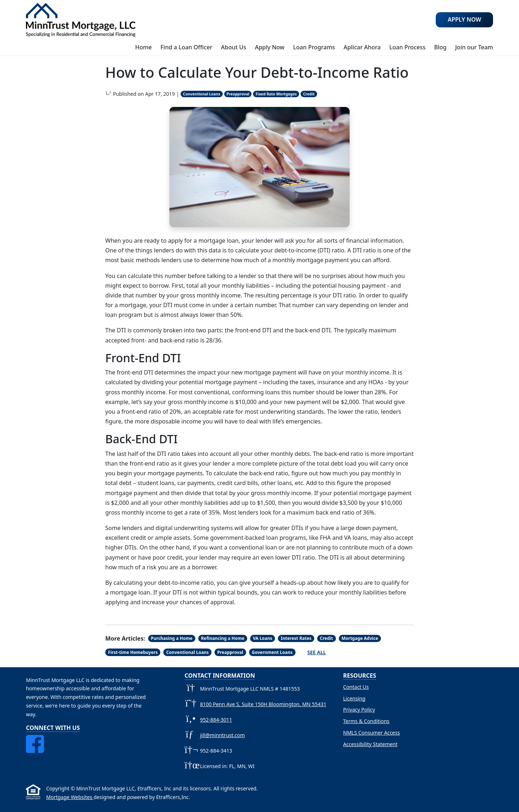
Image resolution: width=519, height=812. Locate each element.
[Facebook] (35, 739)
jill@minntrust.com (222, 735)
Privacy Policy (359, 710)
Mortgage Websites (70, 797)
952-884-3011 (216, 720)
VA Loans (262, 638)
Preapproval (238, 94)
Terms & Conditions (366, 721)
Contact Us (356, 687)
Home (143, 47)
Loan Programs (314, 47)
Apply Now (270, 47)
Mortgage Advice (360, 638)
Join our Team (474, 47)
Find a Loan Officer (186, 47)
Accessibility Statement (370, 744)
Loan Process (407, 47)
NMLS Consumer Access (371, 733)
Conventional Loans (202, 94)
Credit (309, 94)
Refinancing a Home (223, 638)
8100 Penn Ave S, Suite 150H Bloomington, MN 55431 (263, 704)
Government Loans (272, 652)
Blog (440, 47)
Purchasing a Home (172, 638)
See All (317, 652)
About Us (234, 47)
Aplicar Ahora (362, 47)
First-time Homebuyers (133, 652)
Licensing (354, 698)
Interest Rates (296, 638)
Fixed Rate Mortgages (276, 94)
